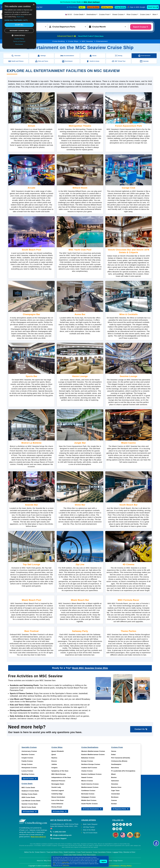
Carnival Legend (58, 791)
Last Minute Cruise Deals (31, 801)
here (54, 864)
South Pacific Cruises (89, 804)
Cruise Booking (59, 41)
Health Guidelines (70, 852)
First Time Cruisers (89, 855)
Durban (114, 804)
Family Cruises (27, 761)
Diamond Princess (58, 781)
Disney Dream (57, 807)
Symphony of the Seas (60, 771)
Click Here (99, 36)
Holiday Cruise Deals (29, 794)
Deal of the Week (93, 7)
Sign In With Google (138, 7)
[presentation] (99, 688)
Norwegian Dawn (58, 784)
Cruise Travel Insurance (84, 852)
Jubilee (54, 764)
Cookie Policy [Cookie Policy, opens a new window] (19, 39)
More (155, 14)
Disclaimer (109, 861)
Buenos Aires (116, 787)
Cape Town (115, 791)
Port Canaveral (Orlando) (121, 758)
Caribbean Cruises (88, 791)
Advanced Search (66, 36)
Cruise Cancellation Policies (102, 852)
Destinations (91, 14)
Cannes (114, 800)
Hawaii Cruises (87, 777)
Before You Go (29, 852)
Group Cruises (27, 764)
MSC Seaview (87, 41)
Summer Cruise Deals (30, 804)
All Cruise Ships (60, 811)
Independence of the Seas (61, 777)
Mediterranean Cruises (90, 787)
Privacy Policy (126, 866)
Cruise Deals (79, 14)
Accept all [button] (19, 25)
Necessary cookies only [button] (19, 31)
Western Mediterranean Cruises (93, 751)
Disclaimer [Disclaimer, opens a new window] (19, 44)
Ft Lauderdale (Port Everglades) (123, 771)
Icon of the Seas (58, 800)
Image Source (118, 861)
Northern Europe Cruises (91, 764)
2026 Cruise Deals (28, 797)
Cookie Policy (66, 865)
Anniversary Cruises (29, 751)
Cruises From (104, 14)
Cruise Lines (145, 14)
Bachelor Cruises (28, 754)
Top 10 (81, 7)
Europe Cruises (87, 761)
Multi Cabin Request (90, 824)
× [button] (34, 5)
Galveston (115, 781)
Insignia (55, 768)
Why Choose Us (49, 861)
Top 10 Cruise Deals (90, 833)
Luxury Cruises (27, 771)
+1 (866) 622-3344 (58, 832)
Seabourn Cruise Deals (30, 791)
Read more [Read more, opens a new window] (20, 17)
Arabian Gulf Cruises (89, 768)
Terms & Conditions (112, 866)
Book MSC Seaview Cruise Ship (90, 668)
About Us (40, 861)
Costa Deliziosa (57, 804)
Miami (114, 774)
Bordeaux (115, 797)
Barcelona (115, 768)
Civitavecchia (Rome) (119, 761)
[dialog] (19, 25)
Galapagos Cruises (88, 797)
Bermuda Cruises (88, 794)
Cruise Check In (40, 852)
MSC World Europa (59, 774)
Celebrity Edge (57, 794)
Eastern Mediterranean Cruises (93, 754)
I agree (103, 861)
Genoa (114, 751)
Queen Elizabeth (58, 751)
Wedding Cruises (28, 774)
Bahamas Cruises (88, 758)
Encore (54, 761)
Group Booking (120, 7)
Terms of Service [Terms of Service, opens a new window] (19, 41)
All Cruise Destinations (92, 809)
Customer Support (58, 838)
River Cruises (132, 14)
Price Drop (73, 7)
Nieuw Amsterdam (58, 797)
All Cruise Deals (30, 811)
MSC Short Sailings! (92, 2)
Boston (114, 777)
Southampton (116, 764)
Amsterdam (116, 794)
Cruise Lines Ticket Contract (73, 855)
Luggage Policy (118, 852)
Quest (54, 754)
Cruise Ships (73, 41)
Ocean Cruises (118, 14)
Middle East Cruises (89, 800)
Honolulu (115, 784)
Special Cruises (30, 778)
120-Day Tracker (107, 7)
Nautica (54, 758)
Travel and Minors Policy (55, 852)
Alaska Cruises (87, 771)
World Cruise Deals (29, 807)
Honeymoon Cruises (29, 768)
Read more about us (38, 837)
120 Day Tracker (89, 827)
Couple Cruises (27, 758)
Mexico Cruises (87, 781)
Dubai (114, 754)
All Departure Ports (121, 809)
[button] (19, 20)
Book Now (152, 7)
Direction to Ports (129, 852)
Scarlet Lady (56, 787)
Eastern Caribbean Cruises (91, 774)
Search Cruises (141, 27)
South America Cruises (90, 784)
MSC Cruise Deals (28, 787)
